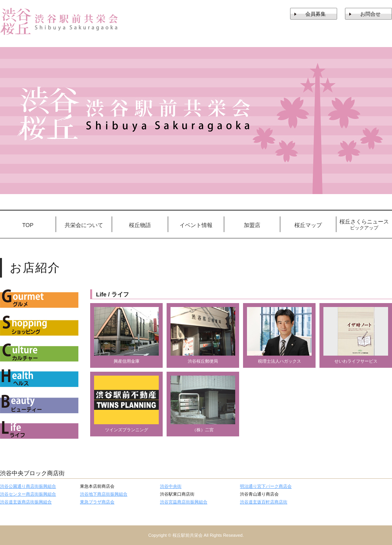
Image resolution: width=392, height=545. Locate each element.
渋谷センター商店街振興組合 (28, 494)
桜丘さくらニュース (364, 224)
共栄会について (84, 225)
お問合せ (370, 14)
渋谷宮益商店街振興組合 (184, 502)
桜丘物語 (140, 225)
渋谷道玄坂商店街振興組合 (26, 502)
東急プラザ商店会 (97, 502)
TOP (28, 225)
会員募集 (316, 14)
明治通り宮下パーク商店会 (266, 486)
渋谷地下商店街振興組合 (104, 494)
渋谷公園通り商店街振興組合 (28, 486)
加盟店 (252, 225)
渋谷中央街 (171, 486)
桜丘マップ (308, 225)
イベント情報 (196, 225)
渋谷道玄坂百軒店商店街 (264, 502)
